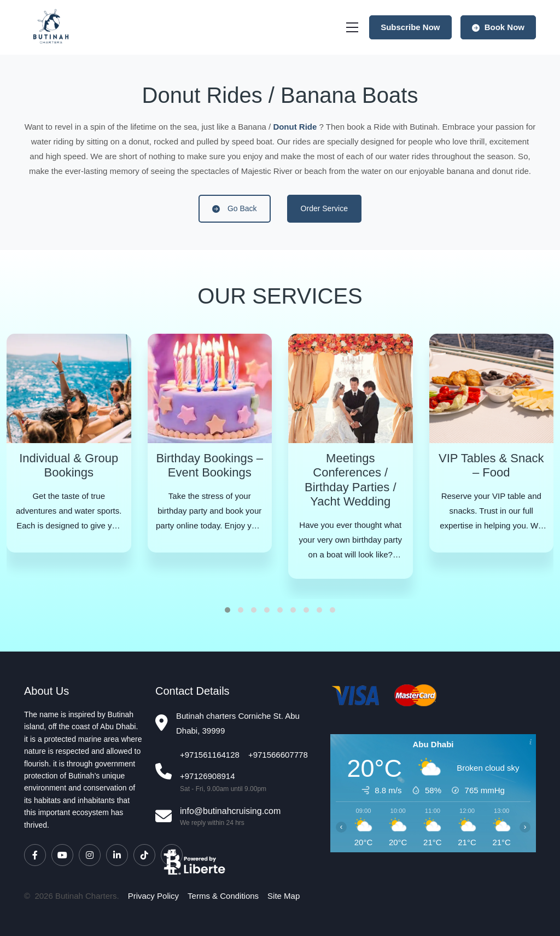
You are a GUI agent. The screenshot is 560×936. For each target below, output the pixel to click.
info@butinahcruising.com (230, 811)
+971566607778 (278, 755)
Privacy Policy (153, 896)
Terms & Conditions (223, 896)
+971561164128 (210, 755)
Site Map (284, 896)
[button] (227, 610)
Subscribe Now (410, 27)
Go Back (235, 208)
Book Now (498, 27)
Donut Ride (295, 127)
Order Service (324, 208)
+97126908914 (208, 776)
